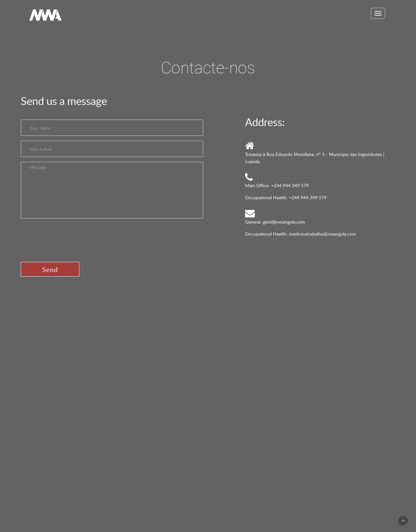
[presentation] (70, 238)
